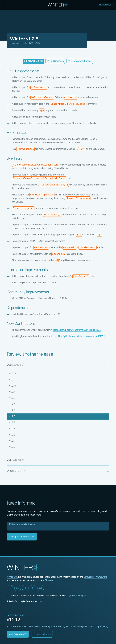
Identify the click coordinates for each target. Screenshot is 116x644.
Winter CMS (12, 577)
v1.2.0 (12, 447)
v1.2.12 (12, 374)
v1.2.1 (12, 441)
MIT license (48, 580)
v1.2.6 (12, 410)
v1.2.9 (12, 392)
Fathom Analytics (78, 595)
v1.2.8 (12, 398)
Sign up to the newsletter (22, 537)
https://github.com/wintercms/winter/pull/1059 (81, 336)
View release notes (18, 634)
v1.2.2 (12, 435)
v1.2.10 (12, 386)
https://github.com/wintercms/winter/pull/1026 (77, 330)
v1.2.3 (12, 429)
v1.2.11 (12, 380)
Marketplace (105, 5)
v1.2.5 (12, 416)
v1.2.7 (12, 404)
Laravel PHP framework (95, 577)
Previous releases (42, 634)
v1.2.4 (12, 423)
